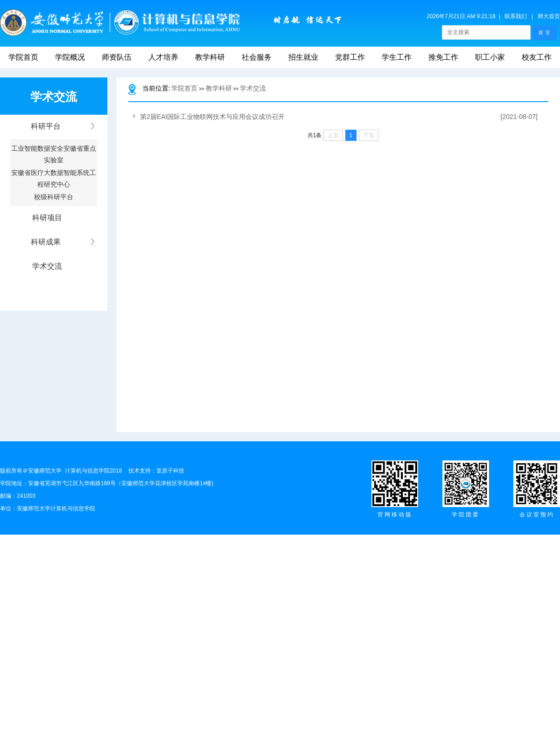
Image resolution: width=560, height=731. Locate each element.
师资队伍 (117, 57)
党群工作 (350, 57)
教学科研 (210, 57)
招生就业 (303, 57)
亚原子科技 (170, 471)
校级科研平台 (54, 197)
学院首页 (23, 57)
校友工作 (537, 57)
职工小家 (490, 57)
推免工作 (443, 57)
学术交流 (253, 88)
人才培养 (163, 57)
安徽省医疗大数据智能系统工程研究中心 (54, 175)
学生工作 (397, 57)
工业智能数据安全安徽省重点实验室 (54, 151)
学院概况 (70, 57)
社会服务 (257, 57)
